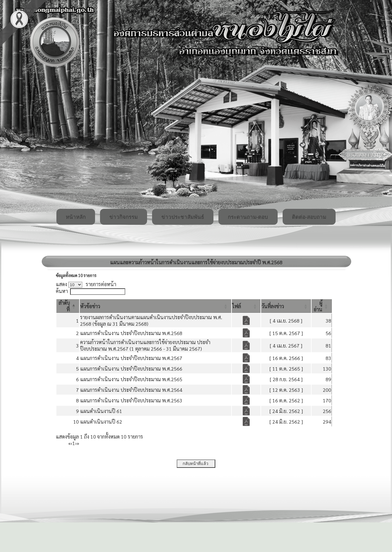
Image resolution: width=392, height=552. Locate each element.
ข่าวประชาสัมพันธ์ (183, 217)
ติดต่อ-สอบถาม (309, 217)
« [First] (69, 443)
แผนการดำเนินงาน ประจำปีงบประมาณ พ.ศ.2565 (131, 379)
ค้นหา (62, 291)
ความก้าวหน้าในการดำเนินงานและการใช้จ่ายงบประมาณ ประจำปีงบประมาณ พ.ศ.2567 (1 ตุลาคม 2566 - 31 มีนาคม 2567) (145, 345)
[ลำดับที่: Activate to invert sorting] (68, 306)
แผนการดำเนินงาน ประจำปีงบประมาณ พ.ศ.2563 (131, 400)
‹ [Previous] (72, 443)
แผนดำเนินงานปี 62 (101, 422)
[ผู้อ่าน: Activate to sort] (322, 306)
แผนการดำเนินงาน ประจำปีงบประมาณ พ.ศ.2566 (131, 369)
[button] (90, 306)
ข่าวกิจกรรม (124, 217)
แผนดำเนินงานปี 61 (101, 411)
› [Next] (76, 443)
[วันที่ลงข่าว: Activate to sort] (286, 306)
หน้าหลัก (76, 217)
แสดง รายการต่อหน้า (86, 284)
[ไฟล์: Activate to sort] (246, 306)
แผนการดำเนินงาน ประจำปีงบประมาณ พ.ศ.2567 (131, 358)
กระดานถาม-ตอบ (248, 217)
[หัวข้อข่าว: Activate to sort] (155, 306)
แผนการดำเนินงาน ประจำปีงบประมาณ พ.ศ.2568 (131, 333)
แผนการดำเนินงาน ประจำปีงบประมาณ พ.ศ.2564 (131, 390)
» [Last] (78, 443)
